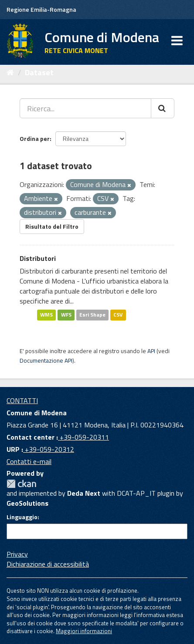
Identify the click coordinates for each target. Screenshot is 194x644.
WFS (66, 315)
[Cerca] (163, 108)
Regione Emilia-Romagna (41, 9)
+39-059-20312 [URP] (49, 449)
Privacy (17, 554)
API (151, 351)
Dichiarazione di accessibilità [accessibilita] (48, 564)
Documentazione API (46, 360)
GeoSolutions (27, 503)
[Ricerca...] (85, 108)
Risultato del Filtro (52, 226)
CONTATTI (22, 400)
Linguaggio (22, 517)
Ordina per (35, 138)
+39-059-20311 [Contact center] (83, 437)
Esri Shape (92, 315)
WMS (46, 315)
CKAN (21, 484)
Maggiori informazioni (84, 631)
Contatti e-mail (29, 461)
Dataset (39, 72)
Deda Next (84, 493)
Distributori (38, 258)
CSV (118, 315)
